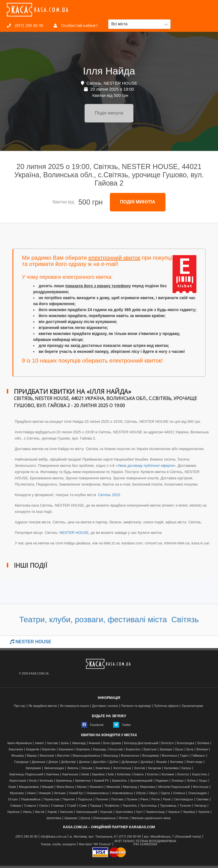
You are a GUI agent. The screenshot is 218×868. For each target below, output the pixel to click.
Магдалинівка (29, 787)
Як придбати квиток (43, 706)
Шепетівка (54, 818)
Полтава (117, 799)
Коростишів (18, 781)
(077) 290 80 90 (130, 837)
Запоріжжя (33, 768)
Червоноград (155, 812)
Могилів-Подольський (174, 787)
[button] (139, 24)
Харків (52, 812)
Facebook (93, 725)
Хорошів (106, 812)
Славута (30, 806)
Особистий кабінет (76, 25)
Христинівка (124, 812)
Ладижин (162, 781)
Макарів (48, 787)
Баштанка (16, 749)
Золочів (140, 768)
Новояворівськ (122, 793)
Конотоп (183, 774)
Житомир (176, 762)
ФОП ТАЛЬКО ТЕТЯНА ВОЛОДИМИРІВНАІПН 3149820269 (145, 843)
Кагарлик (155, 768)
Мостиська (201, 787)
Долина (84, 762)
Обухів (141, 793)
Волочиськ (169, 756)
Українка (13, 812)
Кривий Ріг (102, 781)
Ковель (139, 774)
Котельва (46, 781)
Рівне (144, 799)
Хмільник (67, 812)
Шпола (85, 818)
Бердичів (33, 749)
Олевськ (179, 793)
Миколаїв (113, 787)
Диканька (39, 762)
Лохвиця (178, 781)
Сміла (44, 806)
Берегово (49, 749)
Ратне (156, 799)
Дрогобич (100, 762)
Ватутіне (63, 756)
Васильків (47, 756)
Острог (13, 799)
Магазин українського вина (151, 818)
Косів (33, 781)
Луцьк (203, 781)
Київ (111, 774)
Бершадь (100, 749)
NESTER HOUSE (74, 533)
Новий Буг (76, 793)
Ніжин (32, 793)
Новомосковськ (98, 793)
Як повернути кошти (75, 706)
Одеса (165, 793)
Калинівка (171, 768)
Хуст (139, 812)
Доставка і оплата (105, 706)
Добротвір (69, 762)
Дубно (114, 762)
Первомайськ (31, 799)
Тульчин (185, 806)
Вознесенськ (130, 756)
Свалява (202, 799)
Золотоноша (122, 768)
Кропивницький (141, 781)
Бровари (166, 749)
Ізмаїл (39, 743)
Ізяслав (52, 743)
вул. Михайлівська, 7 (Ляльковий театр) (173, 837)
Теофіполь (112, 806)
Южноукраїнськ (104, 818)
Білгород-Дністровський (141, 743)
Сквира (16, 806)
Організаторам (192, 706)
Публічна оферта (166, 706)
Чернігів (204, 812)
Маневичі (97, 787)
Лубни (191, 781)
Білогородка (186, 743)
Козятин (153, 774)
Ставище (57, 806)
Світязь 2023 (109, 495)
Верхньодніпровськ (87, 756)
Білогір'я (168, 743)
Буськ (179, 749)
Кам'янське (70, 774)
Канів (85, 774)
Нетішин (60, 793)
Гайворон (198, 756)
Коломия (168, 774)
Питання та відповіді (136, 706)
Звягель (73, 768)
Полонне (102, 799)
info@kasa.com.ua (54, 837)
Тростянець (149, 806)
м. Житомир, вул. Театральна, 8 (93, 837)
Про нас (20, 706)
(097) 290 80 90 (25, 25)
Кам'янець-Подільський (26, 774)
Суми (83, 806)
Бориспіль (133, 749)
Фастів (40, 812)
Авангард (79, 743)
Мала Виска (65, 787)
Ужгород (200, 806)
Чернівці (189, 812)
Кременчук (83, 781)
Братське (150, 749)
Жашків (161, 762)
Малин (82, 787)
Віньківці (17, 756)
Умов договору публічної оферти (145, 466)
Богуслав (116, 749)
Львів (12, 787)
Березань (83, 749)
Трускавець (168, 806)
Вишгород (111, 756)
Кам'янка (53, 774)
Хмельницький (87, 812)
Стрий (71, 806)
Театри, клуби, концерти (58, 844)
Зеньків (87, 768)
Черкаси (173, 812)
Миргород (130, 787)
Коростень (200, 774)
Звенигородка (54, 768)
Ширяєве (71, 818)
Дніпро (53, 762)
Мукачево (17, 793)
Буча (190, 749)
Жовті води (194, 762)
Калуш (186, 768)
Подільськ (85, 799)
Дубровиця (129, 762)
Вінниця (202, 749)
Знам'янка (102, 768)
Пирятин (69, 799)
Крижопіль (120, 781)
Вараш (32, 756)
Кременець (64, 781)
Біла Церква (112, 743)
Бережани (66, 749)
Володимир (150, 756)
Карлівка (98, 774)
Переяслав (51, 799)
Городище (21, 762)
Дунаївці (147, 762)
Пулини (132, 799)
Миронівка (148, 787)
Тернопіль (130, 806)
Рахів (167, 799)
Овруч (153, 793)
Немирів (45, 793)
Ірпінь (65, 743)
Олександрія (197, 793)
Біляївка (203, 743)
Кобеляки (124, 774)
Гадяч (184, 756)
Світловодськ (183, 799)
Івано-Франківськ (20, 743)
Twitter (122, 725)
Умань (27, 812)
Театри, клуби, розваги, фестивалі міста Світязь (109, 620)
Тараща (95, 806)
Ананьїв (95, 743)
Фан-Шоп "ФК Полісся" (95, 844)
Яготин (124, 818)
